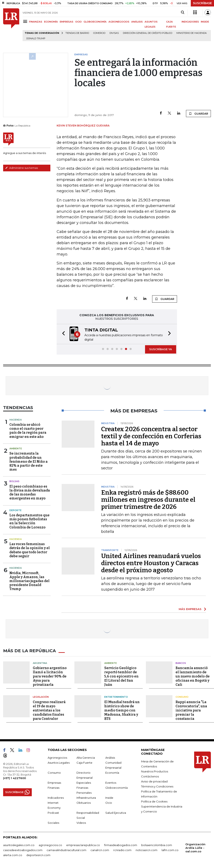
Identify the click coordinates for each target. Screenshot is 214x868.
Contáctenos (150, 776)
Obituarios (84, 802)
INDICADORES (190, 22)
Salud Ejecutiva (116, 812)
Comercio (99, 33)
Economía (112, 772)
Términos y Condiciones (157, 786)
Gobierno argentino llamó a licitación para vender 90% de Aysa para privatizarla (50, 676)
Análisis (110, 757)
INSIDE (205, 22)
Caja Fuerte (84, 762)
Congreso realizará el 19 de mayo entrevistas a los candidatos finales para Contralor (49, 710)
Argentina (40, 663)
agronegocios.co (50, 845)
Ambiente (16, 449)
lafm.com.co (170, 850)
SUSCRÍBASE (202, 3)
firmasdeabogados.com (121, 845)
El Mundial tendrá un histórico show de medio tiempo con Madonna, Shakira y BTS (122, 710)
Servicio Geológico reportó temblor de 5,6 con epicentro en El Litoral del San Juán (121, 676)
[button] (62, 334)
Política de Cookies (154, 801)
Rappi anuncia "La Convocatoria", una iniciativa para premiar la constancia (191, 710)
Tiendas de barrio (77, 33)
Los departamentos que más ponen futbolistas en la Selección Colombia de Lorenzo (29, 521)
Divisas (114, 33)
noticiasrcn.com (146, 850)
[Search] (183, 13)
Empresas (54, 782)
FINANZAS (36, 22)
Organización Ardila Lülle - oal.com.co (195, 848)
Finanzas (53, 787)
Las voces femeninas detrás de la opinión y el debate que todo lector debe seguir (30, 550)
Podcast (53, 812)
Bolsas (14, 481)
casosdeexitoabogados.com (23, 850)
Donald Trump (36, 39)
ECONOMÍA (51, 22)
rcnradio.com (122, 850)
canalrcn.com (100, 850)
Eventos (111, 782)
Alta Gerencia (86, 757)
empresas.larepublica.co (83, 845)
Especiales (84, 782)
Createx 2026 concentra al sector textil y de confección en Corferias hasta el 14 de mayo (151, 436)
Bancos (181, 663)
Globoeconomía (117, 787)
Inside (109, 797)
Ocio (109, 802)
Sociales (53, 823)
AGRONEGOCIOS (119, 22)
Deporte (15, 510)
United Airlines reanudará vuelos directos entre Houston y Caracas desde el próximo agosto (151, 563)
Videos (81, 823)
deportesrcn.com (38, 855)
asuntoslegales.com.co (19, 845)
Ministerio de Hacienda (192, 33)
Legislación (41, 697)
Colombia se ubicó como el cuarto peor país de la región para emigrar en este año (28, 431)
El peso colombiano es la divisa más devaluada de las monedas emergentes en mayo (30, 492)
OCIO (78, 22)
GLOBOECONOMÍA (95, 22)
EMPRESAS (67, 22)
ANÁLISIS (137, 22)
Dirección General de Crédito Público (148, 33)
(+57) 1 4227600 (15, 778)
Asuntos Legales (59, 762)
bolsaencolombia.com (157, 845)
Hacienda (16, 420)
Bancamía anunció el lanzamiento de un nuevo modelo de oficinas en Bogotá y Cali (193, 676)
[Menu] (26, 21)
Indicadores (56, 797)
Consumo (182, 697)
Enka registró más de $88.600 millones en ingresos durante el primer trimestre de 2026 (148, 500)
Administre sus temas (22, 168)
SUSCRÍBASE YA (161, 349)
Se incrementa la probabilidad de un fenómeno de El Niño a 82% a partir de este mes (29, 461)
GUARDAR (198, 114)
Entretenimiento (116, 697)
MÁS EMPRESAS (190, 609)
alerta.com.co (13, 855)
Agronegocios (57, 757)
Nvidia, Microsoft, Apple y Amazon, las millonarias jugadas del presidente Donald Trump (29, 581)
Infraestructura (86, 797)
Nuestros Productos (155, 771)
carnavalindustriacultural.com (66, 850)
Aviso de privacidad (154, 781)
